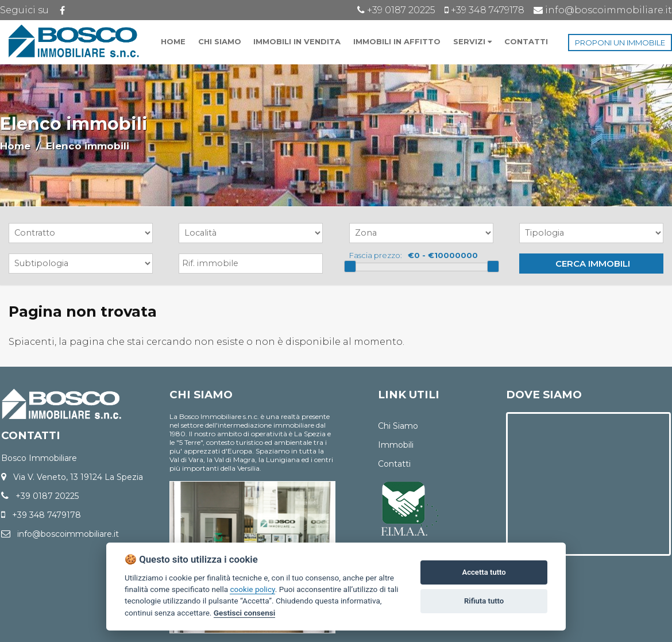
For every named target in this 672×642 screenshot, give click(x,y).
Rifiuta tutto (484, 601)
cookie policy (252, 589)
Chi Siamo (398, 426)
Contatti (394, 464)
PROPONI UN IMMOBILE (620, 43)
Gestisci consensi (244, 613)
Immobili (396, 445)
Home (15, 146)
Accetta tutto (484, 572)
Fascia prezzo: (376, 255)
